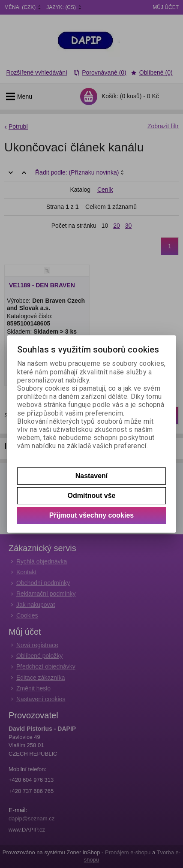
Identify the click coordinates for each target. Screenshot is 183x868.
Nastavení (92, 476)
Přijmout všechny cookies (91, 515)
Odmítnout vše (91, 496)
